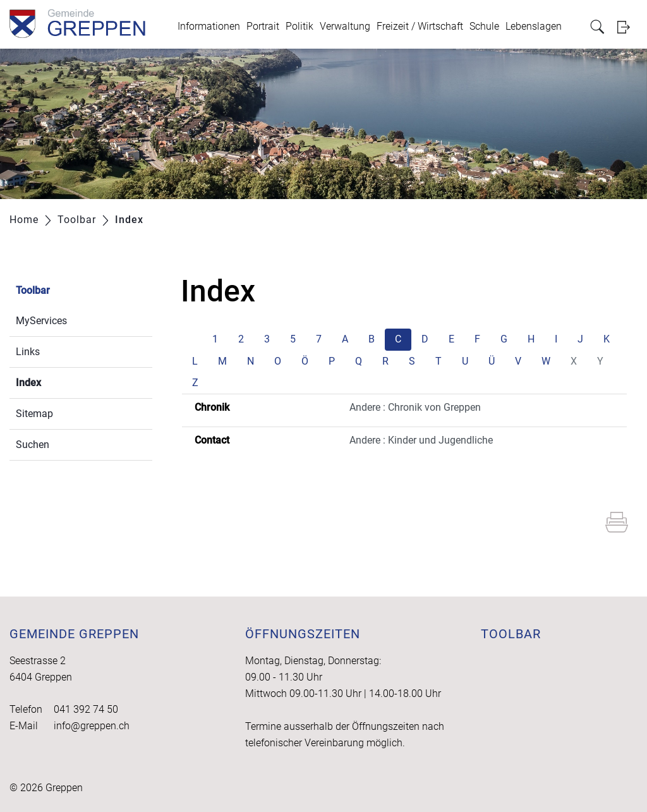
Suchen (33, 445)
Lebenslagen (534, 26)
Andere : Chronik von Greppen (415, 407)
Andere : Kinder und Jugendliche (421, 440)
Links (28, 352)
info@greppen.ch (92, 726)
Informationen (209, 26)
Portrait (263, 26)
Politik (299, 26)
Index (58, 381)
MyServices (41, 321)
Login (627, 27)
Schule (484, 26)
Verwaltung (345, 26)
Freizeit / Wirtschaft (420, 26)
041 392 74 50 (86, 709)
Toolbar (33, 290)
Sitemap (34, 414)
